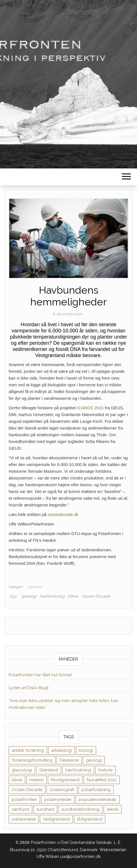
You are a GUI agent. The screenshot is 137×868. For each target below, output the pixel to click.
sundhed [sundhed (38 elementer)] (45, 809)
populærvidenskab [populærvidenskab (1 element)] (98, 800)
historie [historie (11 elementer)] (105, 770)
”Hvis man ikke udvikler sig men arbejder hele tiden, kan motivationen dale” (63, 704)
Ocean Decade (96, 596)
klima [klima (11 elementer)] (17, 780)
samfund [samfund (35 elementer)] (20, 809)
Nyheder (35, 587)
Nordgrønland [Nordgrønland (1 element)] (65, 780)
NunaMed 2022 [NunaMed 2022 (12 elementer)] (102, 780)
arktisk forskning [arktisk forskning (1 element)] (28, 750)
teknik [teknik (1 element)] (113, 809)
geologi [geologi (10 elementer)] (94, 760)
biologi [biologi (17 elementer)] (86, 750)
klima (73, 596)
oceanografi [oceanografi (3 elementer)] (62, 790)
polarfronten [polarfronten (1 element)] (24, 800)
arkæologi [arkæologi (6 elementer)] (61, 750)
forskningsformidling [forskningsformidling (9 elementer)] (32, 760)
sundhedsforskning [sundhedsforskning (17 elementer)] (80, 809)
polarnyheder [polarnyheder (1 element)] (58, 800)
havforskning (52, 596)
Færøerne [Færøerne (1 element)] (69, 760)
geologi (29, 596)
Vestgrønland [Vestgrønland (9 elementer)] (56, 819)
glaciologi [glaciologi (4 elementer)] (22, 770)
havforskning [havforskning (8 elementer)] (78, 770)
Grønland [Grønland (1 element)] (49, 770)
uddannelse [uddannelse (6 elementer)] (24, 819)
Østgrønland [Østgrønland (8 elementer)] (90, 819)
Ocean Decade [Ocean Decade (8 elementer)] (27, 790)
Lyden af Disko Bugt (29, 688)
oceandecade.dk (63, 514)
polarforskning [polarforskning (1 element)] (96, 790)
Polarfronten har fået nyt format (40, 675)
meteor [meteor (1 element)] (37, 780)
